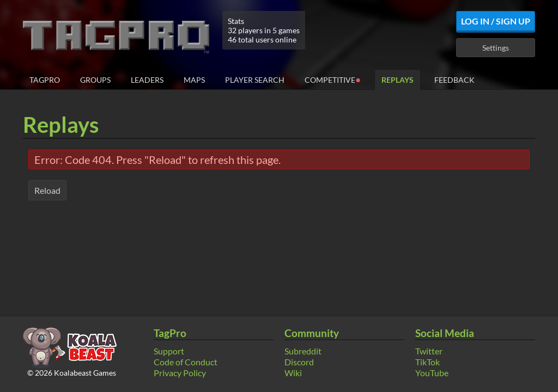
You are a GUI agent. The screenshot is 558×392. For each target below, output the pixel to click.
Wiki (293, 373)
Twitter (429, 351)
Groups (95, 80)
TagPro (45, 80)
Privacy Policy (180, 373)
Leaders (147, 80)
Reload (47, 190)
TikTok (427, 362)
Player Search (255, 80)
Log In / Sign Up (496, 21)
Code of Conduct (186, 362)
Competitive (333, 79)
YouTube (432, 373)
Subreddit (303, 351)
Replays (398, 80)
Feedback (454, 80)
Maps (194, 80)
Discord (299, 362)
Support (169, 351)
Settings (496, 48)
